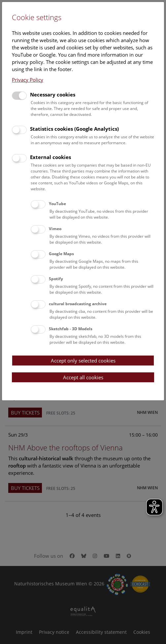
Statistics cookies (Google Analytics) (74, 129)
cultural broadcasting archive (78, 304)
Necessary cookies (53, 94)
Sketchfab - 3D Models (71, 329)
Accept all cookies (83, 377)
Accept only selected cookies (83, 361)
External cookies (50, 157)
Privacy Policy (28, 80)
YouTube (57, 204)
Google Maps (61, 254)
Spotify (56, 279)
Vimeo (55, 229)
